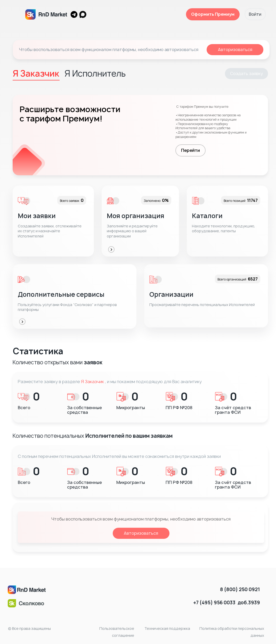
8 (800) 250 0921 (240, 589)
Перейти (190, 150)
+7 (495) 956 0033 (214, 603)
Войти (255, 14)
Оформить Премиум (213, 14)
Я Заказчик (92, 382)
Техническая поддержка (167, 628)
